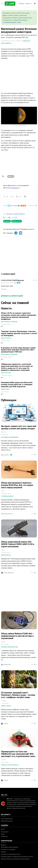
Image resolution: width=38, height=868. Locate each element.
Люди (3, 834)
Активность (4, 836)
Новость (11, 176)
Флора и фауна (6, 706)
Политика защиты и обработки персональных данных (17, 857)
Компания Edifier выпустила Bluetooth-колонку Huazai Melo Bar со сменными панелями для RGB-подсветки (17, 384)
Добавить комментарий (12, 296)
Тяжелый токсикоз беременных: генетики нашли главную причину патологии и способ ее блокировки (19, 333)
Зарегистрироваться (7, 819)
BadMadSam (7, 664)
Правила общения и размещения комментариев (15, 859)
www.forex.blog (22, 125)
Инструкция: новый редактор (10, 847)
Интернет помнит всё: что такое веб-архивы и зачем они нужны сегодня (19, 427)
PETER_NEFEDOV (8, 573)
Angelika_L (7, 455)
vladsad (6, 724)
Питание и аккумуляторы (9, 647)
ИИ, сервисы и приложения (10, 437)
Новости (28, 3)
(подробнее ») (15, 188)
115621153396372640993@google (13, 280)
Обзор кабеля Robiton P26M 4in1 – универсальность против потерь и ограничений (17, 636)
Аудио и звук (5, 389)
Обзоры (21, 3)
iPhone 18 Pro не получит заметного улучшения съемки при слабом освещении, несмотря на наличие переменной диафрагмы (19, 316)
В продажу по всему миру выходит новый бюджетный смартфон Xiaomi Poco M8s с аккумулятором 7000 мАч (18, 350)
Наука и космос (6, 338)
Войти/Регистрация (7, 821)
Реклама (3, 852)
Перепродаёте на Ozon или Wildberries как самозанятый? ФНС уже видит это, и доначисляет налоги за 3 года (19, 755)
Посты (3, 829)
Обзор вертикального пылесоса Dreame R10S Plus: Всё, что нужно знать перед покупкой (17, 485)
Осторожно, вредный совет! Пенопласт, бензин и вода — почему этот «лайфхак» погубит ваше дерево (18, 696)
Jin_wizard (14, 205)
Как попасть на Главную (8, 849)
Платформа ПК (6, 555)
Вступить (7, 221)
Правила (4, 845)
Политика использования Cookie (11, 854)
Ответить (4, 289)
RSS (16, 218)
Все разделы (5, 832)
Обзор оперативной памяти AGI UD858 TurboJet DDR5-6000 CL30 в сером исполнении (18, 544)
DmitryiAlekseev (8, 514)
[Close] (35, 13)
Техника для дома (7, 496)
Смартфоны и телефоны (9, 322)
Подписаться (17, 221)
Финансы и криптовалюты (16, 214)
